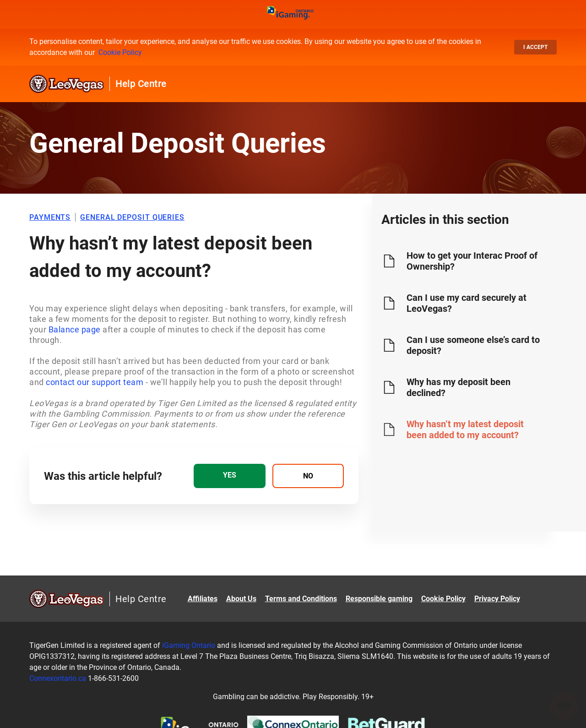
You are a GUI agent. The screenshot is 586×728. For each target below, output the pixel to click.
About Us (241, 599)
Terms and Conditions (301, 599)
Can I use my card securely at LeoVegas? (467, 303)
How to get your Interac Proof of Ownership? (472, 261)
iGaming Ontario (189, 645)
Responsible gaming (379, 599)
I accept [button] (535, 47)
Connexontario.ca (58, 678)
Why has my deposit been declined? (458, 387)
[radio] (229, 476)
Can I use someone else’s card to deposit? (473, 345)
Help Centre (141, 84)
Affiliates (203, 599)
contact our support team (95, 382)
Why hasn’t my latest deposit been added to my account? (465, 429)
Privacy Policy (497, 599)
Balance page (75, 329)
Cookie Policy (120, 52)
